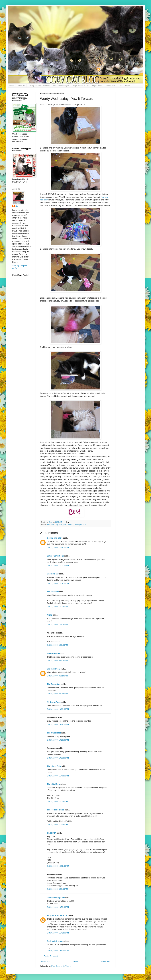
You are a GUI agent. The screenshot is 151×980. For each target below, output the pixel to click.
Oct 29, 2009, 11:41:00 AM (58, 933)
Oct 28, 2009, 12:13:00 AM (58, 565)
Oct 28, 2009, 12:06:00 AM (58, 548)
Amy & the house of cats (58, 915)
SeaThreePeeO (54, 669)
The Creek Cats (54, 684)
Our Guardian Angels (61, 86)
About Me (21, 86)
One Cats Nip (53, 574)
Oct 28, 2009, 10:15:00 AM (58, 740)
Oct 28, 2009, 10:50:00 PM (58, 866)
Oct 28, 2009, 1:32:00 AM (57, 607)
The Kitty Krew (53, 784)
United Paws (110, 86)
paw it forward (68, 525)
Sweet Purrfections (55, 556)
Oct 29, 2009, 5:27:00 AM (57, 889)
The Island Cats (54, 766)
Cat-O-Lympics (124, 86)
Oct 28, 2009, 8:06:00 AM (57, 676)
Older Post (106, 962)
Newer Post (46, 962)
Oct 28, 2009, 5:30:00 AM (57, 645)
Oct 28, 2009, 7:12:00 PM (57, 802)
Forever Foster (53, 653)
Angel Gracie (97, 86)
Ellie (61, 525)
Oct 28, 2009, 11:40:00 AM (58, 776)
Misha (50, 615)
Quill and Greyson (55, 941)
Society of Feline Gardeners (39, 86)
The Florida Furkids (56, 810)
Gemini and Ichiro (55, 538)
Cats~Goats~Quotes (56, 897)
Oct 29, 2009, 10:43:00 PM (58, 951)
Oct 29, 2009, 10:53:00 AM (58, 907)
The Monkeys (53, 592)
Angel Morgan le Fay (81, 86)
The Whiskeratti (54, 733)
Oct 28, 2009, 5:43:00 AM (57, 661)
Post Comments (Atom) (61, 966)
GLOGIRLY (52, 833)
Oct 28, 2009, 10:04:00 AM (58, 725)
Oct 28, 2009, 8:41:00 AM (57, 694)
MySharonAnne (54, 702)
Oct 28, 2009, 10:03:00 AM (58, 709)
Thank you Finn (80, 525)
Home (12, 86)
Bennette (50, 525)
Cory (56, 525)
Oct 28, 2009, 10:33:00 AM (58, 758)
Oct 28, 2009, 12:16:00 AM (58, 584)
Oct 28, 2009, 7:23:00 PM (57, 825)
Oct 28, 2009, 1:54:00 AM (57, 625)
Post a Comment (51, 956)
